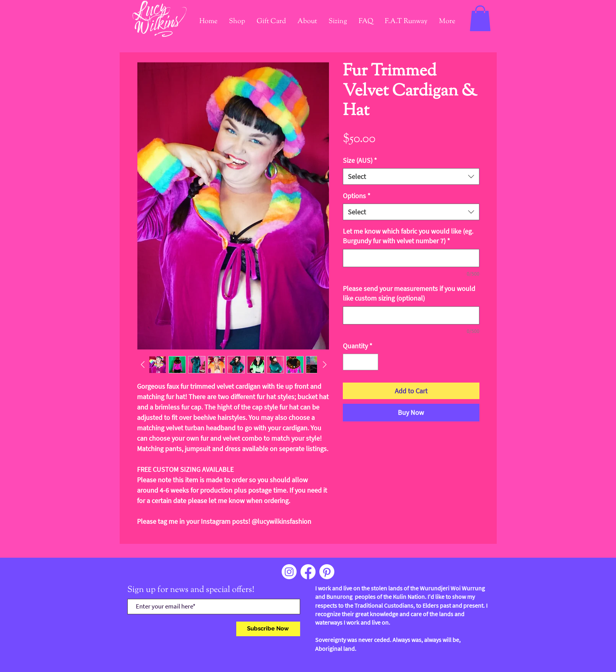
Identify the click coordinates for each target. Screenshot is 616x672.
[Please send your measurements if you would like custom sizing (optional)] (411, 315)
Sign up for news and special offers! (191, 590)
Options (357, 196)
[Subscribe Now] (268, 629)
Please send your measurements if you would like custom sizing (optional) (409, 293)
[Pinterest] (327, 572)
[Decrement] (350, 362)
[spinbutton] (361, 362)
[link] (480, 18)
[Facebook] (308, 572)
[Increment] (371, 362)
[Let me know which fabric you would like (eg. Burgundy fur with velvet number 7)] (411, 258)
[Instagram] (289, 572)
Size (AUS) (360, 160)
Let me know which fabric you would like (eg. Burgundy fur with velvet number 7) (408, 236)
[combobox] (411, 176)
